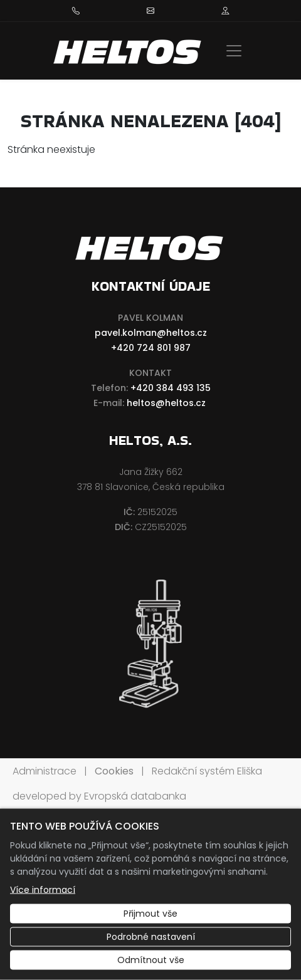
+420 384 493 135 (171, 388)
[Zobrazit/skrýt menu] (234, 51)
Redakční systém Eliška (207, 771)
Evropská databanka (135, 796)
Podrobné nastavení (151, 937)
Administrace (45, 771)
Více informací (43, 890)
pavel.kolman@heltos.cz (151, 333)
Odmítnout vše (151, 960)
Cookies (114, 771)
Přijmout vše (150, 914)
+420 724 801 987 (151, 348)
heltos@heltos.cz (166, 403)
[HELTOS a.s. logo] (129, 51)
